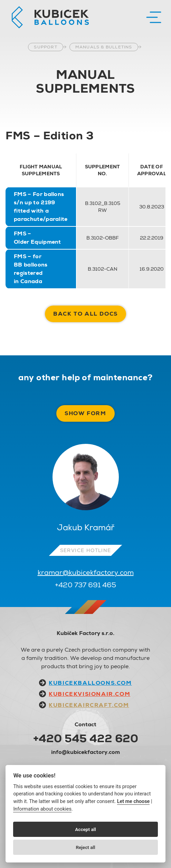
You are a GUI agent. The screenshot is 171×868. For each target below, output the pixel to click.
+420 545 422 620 (86, 738)
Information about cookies (42, 809)
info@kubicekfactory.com (85, 752)
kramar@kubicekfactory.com (86, 572)
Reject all (85, 847)
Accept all (85, 829)
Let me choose (134, 801)
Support (45, 47)
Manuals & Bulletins (104, 47)
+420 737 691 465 (85, 585)
